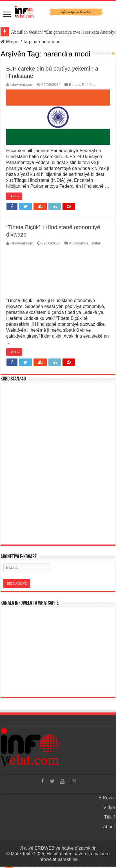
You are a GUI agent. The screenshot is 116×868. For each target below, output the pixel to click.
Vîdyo (109, 807)
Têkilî (110, 817)
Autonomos (79, 243)
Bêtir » (14, 196)
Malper (10, 42)
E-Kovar (107, 798)
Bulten (74, 85)
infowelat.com (22, 85)
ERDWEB (44, 848)
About (109, 827)
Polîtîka (88, 85)
